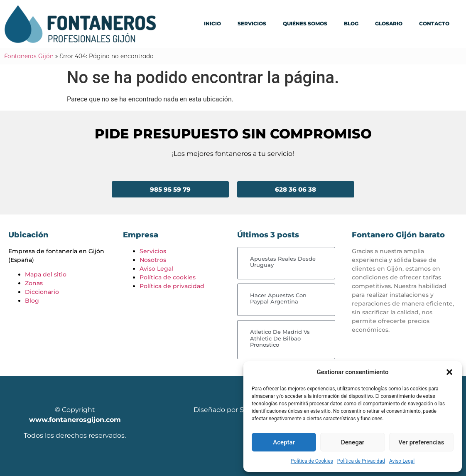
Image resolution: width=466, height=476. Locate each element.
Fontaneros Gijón (29, 56)
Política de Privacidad (361, 461)
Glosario (389, 23)
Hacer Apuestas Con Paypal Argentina (278, 298)
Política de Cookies (312, 461)
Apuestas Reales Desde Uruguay (283, 262)
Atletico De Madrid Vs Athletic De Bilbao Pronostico (280, 338)
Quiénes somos (305, 23)
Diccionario (42, 292)
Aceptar (284, 442)
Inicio (212, 23)
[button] (449, 372)
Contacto (434, 23)
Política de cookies (168, 277)
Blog (351, 23)
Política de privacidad (172, 286)
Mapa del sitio (46, 274)
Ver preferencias (421, 442)
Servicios (252, 23)
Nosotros (153, 260)
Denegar (353, 442)
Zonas (34, 283)
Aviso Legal (402, 461)
